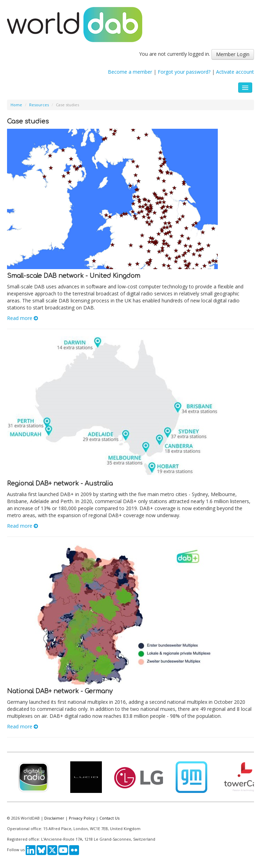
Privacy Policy (82, 818)
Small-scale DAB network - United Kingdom (74, 276)
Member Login (233, 54)
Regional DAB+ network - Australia (60, 484)
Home (16, 105)
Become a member (130, 72)
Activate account (235, 72)
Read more (22, 318)
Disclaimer (54, 818)
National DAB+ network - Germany (60, 691)
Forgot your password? (184, 72)
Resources (39, 105)
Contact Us (109, 818)
